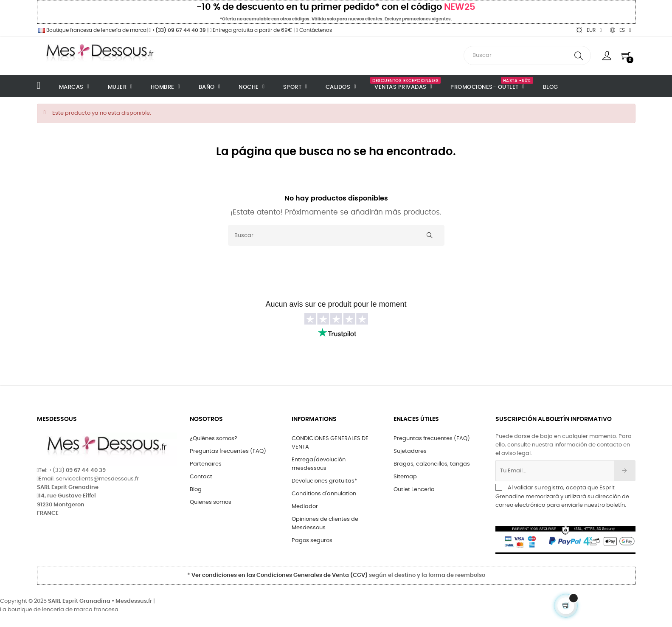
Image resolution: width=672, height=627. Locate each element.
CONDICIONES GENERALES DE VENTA (330, 443)
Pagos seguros (312, 541)
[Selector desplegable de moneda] (589, 30)
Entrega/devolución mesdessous (319, 464)
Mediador (305, 507)
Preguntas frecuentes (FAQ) (228, 451)
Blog (196, 490)
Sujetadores (410, 451)
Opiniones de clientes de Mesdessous (325, 524)
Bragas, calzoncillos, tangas (432, 464)
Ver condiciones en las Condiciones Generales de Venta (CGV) (280, 575)
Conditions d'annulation (324, 494)
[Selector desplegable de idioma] (620, 30)
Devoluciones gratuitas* (324, 481)
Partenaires (206, 464)
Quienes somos (211, 502)
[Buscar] (336, 235)
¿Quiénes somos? (214, 439)
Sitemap (405, 477)
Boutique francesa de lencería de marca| (93, 30)
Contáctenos (314, 30)
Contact (201, 477)
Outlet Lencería (414, 490)
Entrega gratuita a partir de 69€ (251, 30)
